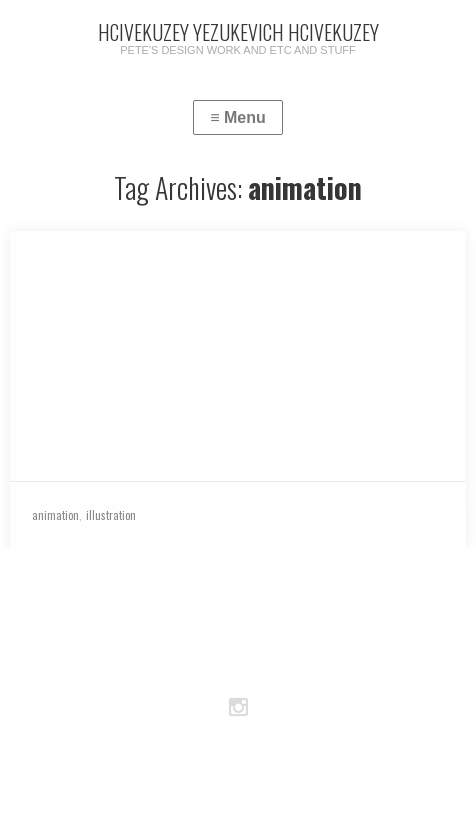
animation (55, 515)
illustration (111, 515)
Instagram (238, 708)
